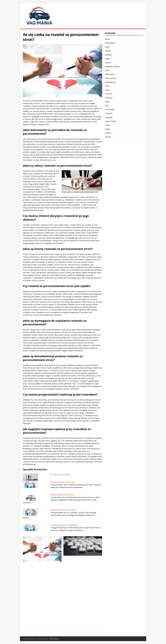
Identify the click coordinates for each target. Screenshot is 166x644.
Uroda (107, 125)
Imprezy (108, 63)
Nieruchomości (111, 78)
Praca (107, 86)
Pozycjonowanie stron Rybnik (63, 482)
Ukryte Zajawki (111, 121)
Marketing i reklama (112, 66)
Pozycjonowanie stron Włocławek (64, 525)
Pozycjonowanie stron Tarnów (63, 510)
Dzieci (107, 47)
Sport (107, 105)
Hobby (107, 59)
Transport (109, 113)
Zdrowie (108, 137)
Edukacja (108, 55)
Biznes (108, 39)
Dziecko (108, 51)
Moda (107, 70)
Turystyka (109, 117)
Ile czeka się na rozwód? (60, 475)
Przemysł (109, 94)
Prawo (107, 90)
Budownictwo (110, 43)
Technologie (110, 109)
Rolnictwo (109, 98)
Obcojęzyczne (110, 82)
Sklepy (107, 102)
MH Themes (55, 639)
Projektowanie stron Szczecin (63, 495)
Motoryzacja (110, 74)
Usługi (107, 129)
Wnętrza (108, 133)
